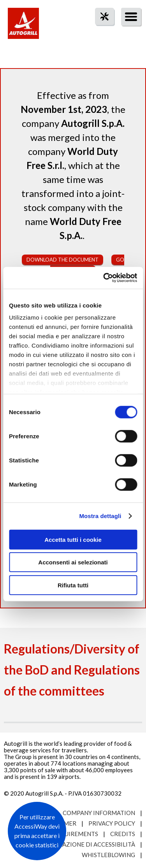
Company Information (99, 813)
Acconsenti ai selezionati (73, 562)
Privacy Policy (112, 823)
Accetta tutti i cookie (73, 539)
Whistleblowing (108, 855)
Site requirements (69, 834)
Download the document (62, 260)
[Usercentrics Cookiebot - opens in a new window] (104, 278)
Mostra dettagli (100, 516)
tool (100, 31)
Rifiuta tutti (73, 585)
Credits (123, 834)
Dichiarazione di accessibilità (86, 844)
